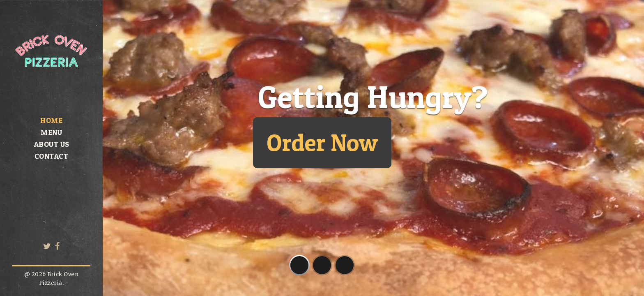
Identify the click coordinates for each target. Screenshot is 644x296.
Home (51, 120)
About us (52, 144)
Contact (52, 156)
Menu (51, 132)
